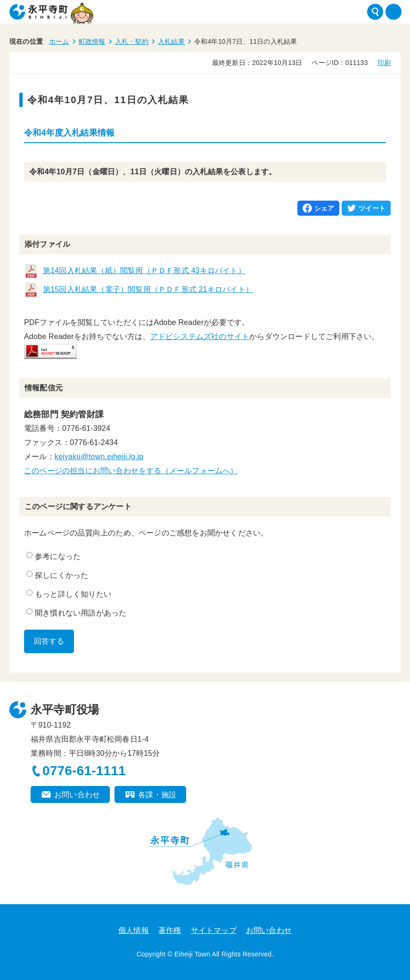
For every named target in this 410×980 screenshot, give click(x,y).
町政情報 (92, 41)
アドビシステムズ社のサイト (200, 336)
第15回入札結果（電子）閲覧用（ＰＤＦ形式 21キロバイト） (148, 289)
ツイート (372, 208)
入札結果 (171, 41)
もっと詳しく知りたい (69, 594)
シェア (324, 208)
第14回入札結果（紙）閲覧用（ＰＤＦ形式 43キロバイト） (144, 271)
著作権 (170, 930)
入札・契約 (132, 41)
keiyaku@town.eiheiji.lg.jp (99, 457)
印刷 (384, 63)
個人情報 (134, 930)
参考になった (53, 556)
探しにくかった (57, 575)
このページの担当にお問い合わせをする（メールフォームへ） (131, 471)
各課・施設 (157, 795)
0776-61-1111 (84, 771)
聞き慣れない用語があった (76, 613)
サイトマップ (214, 930)
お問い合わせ (77, 795)
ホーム (59, 41)
